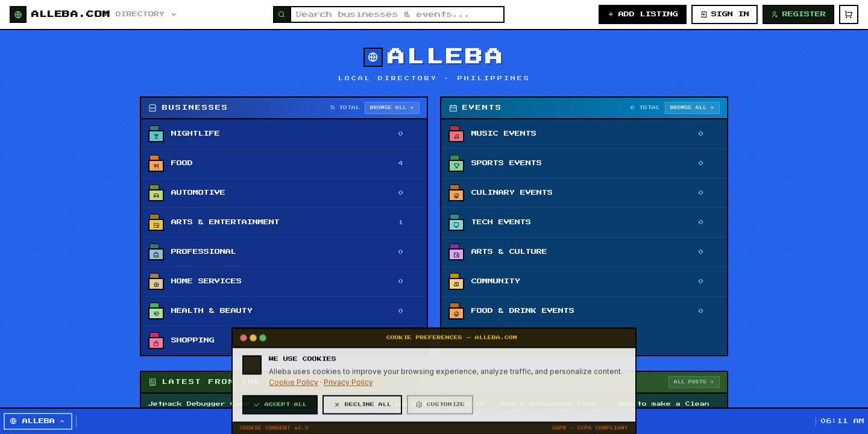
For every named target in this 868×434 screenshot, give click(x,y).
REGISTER (798, 14)
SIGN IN (725, 14)
